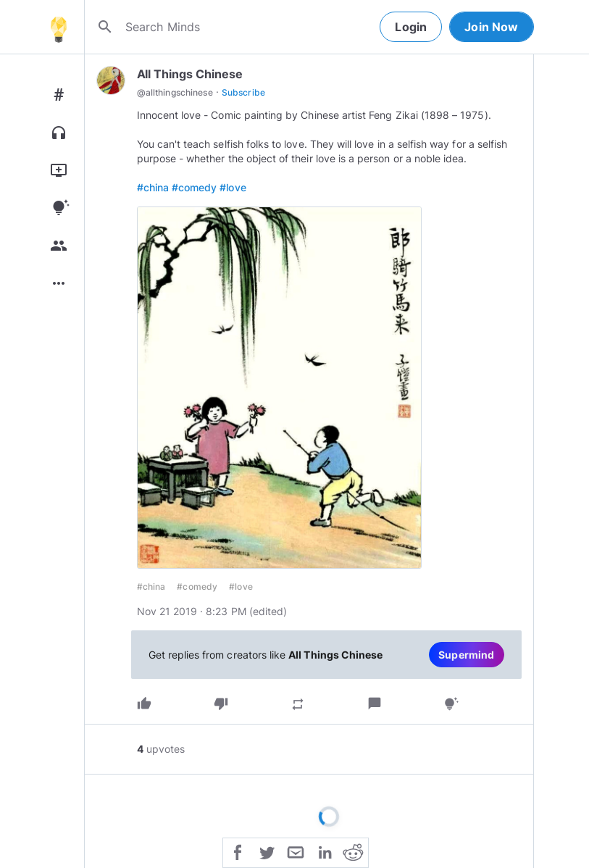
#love (233, 187)
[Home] (59, 27)
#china (153, 187)
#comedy (194, 187)
